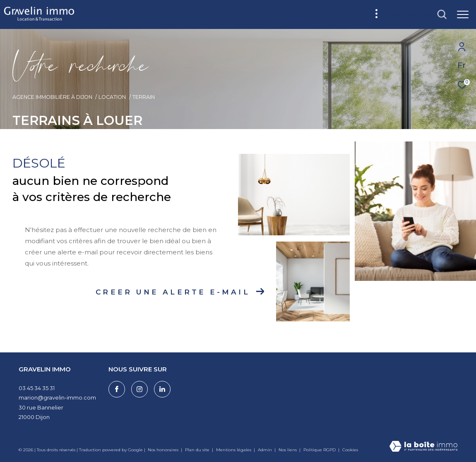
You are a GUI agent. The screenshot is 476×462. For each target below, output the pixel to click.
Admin (266, 450)
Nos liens (288, 450)
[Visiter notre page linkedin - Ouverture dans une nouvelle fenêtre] (162, 389)
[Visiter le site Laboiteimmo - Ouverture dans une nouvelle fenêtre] (423, 447)
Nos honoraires (163, 450)
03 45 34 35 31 (37, 388)
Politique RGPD (320, 450)
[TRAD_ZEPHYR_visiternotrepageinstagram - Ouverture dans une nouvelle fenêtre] (139, 389)
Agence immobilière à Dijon (52, 97)
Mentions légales (234, 450)
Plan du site (198, 450)
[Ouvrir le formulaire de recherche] (419, 14)
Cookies (350, 450)
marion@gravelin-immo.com (57, 397)
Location (112, 97)
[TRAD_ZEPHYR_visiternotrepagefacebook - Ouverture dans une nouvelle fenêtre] (117, 389)
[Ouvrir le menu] (463, 14)
